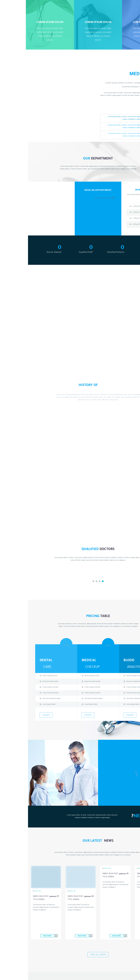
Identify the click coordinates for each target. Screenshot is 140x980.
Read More (123, 894)
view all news (70, 913)
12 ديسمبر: (53, 898)
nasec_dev (114, 868)
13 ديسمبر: (87, 875)
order (102, 715)
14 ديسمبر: (122, 875)
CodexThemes (22, 961)
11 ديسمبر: (18, 898)
